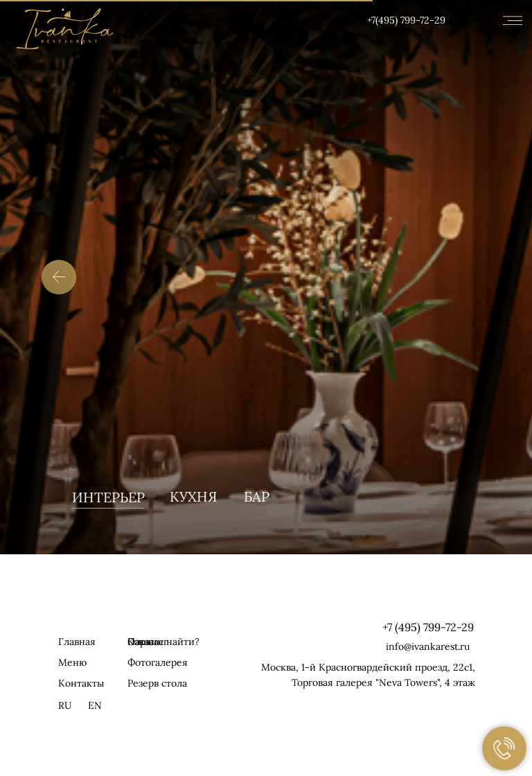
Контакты (81, 683)
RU (65, 705)
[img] (65, 29)
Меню (72, 662)
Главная (77, 642)
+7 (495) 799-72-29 (428, 627)
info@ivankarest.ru (428, 646)
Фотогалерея (158, 662)
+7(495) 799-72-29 (406, 20)
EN (95, 705)
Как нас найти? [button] (163, 642)
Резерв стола (157, 683)
